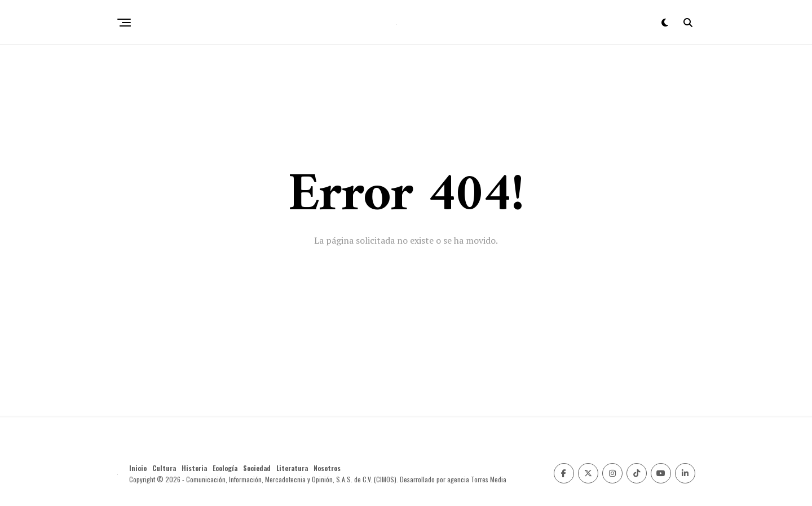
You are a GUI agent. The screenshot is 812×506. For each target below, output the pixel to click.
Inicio (138, 468)
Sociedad (257, 468)
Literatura (292, 468)
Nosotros (327, 468)
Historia (194, 468)
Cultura (164, 468)
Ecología (225, 468)
